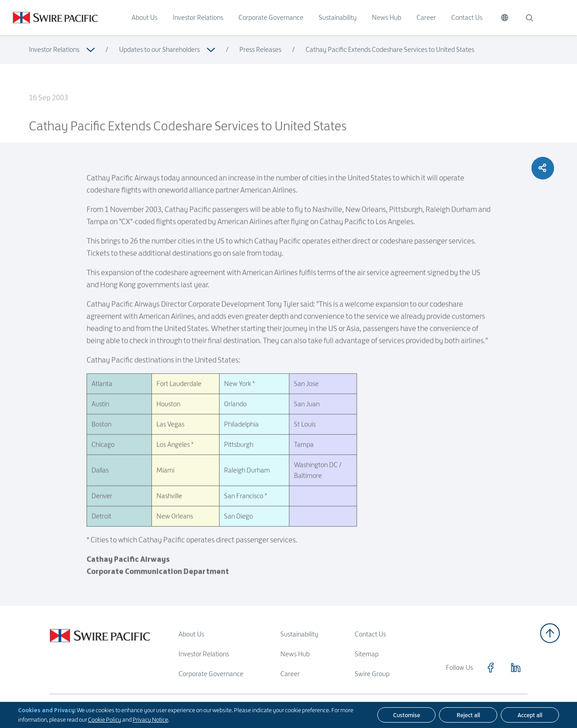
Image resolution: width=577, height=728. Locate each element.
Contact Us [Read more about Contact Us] (370, 634)
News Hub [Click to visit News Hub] (387, 17)
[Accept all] (530, 715)
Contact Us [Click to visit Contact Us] (467, 17)
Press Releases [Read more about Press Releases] (260, 49)
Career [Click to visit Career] (426, 17)
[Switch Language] (505, 18)
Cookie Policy (105, 719)
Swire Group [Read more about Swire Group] (372, 674)
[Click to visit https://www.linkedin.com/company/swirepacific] (516, 668)
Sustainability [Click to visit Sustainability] (338, 17)
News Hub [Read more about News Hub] (295, 654)
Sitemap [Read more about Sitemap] (367, 654)
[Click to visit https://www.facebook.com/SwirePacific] (490, 668)
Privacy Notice (150, 719)
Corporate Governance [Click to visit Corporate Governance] (271, 17)
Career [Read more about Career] (290, 674)
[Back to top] (550, 633)
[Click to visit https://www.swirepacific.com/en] (49, 18)
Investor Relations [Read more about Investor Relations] (54, 49)
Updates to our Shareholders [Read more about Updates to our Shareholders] (159, 49)
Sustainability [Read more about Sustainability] (299, 634)
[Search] (529, 18)
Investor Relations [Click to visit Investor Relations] (198, 17)
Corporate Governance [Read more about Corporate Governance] (211, 674)
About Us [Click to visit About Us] (144, 17)
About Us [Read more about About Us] (191, 634)
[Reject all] (468, 715)
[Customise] (406, 715)
